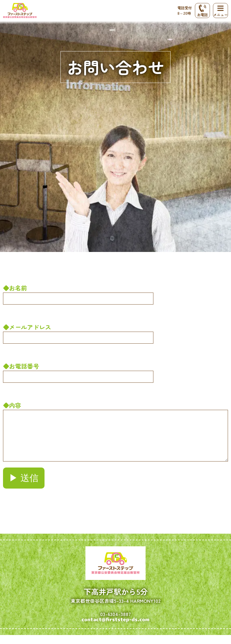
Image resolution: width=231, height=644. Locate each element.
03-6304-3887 (115, 623)
